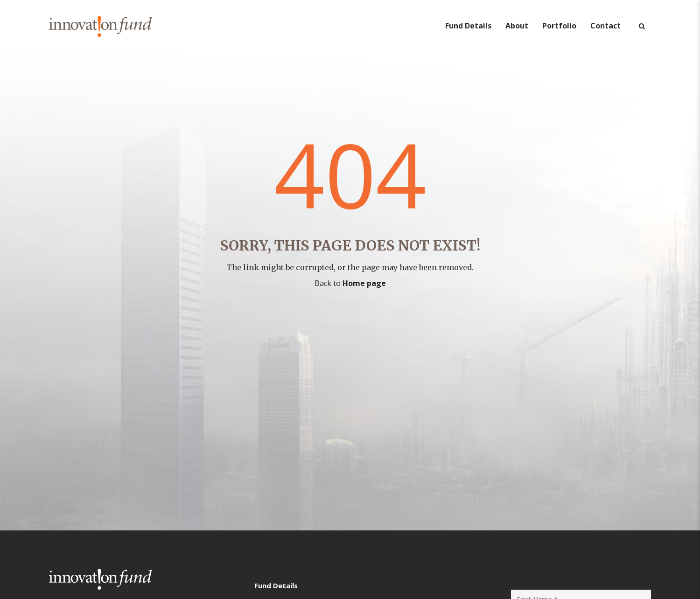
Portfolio (559, 26)
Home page (364, 283)
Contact (605, 26)
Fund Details (468, 26)
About (517, 26)
